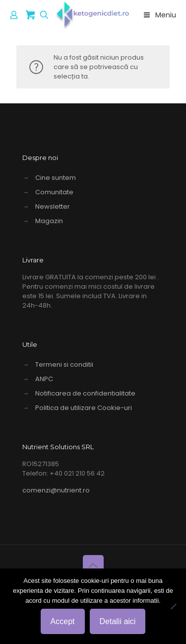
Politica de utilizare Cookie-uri (84, 408)
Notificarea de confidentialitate (85, 393)
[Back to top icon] (93, 565)
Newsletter (53, 206)
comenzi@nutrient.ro (56, 490)
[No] (174, 606)
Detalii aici (118, 621)
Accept (63, 621)
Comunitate (54, 192)
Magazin (49, 221)
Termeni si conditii (64, 364)
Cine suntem (56, 178)
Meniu (159, 15)
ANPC (44, 379)
